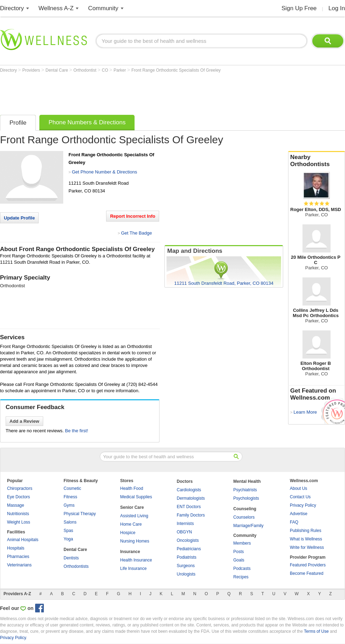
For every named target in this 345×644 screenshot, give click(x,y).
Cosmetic (72, 488)
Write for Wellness (307, 547)
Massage (16, 505)
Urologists (186, 574)
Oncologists (188, 540)
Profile (18, 123)
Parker (120, 70)
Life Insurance (133, 569)
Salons (70, 522)
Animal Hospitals (23, 540)
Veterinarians (19, 565)
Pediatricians (189, 549)
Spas (68, 531)
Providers (32, 70)
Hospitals (16, 548)
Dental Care (57, 70)
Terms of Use (316, 631)
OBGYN (184, 532)
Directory (12, 8)
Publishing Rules (305, 531)
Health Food (132, 488)
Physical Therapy (80, 514)
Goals (239, 560)
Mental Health (247, 481)
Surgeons (186, 566)
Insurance (130, 552)
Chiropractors (20, 488)
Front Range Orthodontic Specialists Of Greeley (176, 70)
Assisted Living (134, 516)
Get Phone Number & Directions (104, 172)
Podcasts (242, 569)
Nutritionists (18, 514)
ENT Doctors (189, 507)
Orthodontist (86, 70)
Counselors (244, 517)
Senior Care (132, 507)
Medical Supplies (136, 497)
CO (106, 70)
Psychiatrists (245, 490)
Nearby (317, 161)
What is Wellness (306, 539)
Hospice (128, 533)
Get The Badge (136, 233)
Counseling (245, 509)
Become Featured (307, 573)
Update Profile (19, 218)
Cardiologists (189, 490)
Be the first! (77, 431)
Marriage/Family (248, 526)
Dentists (71, 558)
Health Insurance (136, 560)
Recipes (241, 577)
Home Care (131, 524)
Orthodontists (76, 566)
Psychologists (246, 498)
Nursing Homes (135, 541)
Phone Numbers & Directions (87, 122)
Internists (185, 524)
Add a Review (24, 421)
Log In (337, 8)
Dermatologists (191, 498)
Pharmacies (18, 557)
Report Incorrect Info (133, 216)
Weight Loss (19, 522)
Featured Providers (308, 565)
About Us (298, 488)
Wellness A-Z (56, 8)
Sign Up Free (299, 8)
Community (103, 8)
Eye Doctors (18, 497)
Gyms (69, 505)
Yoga (68, 539)
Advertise (299, 514)
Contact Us (300, 497)
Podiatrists (187, 557)
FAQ (294, 522)
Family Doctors (191, 515)
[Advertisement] (128, 92)
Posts (239, 552)
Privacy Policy (303, 505)
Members (242, 543)
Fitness (70, 497)
